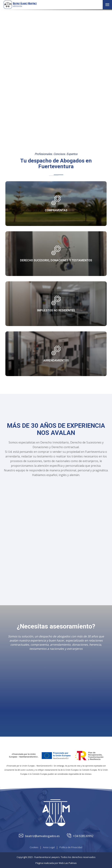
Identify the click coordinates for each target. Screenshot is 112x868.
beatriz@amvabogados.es (39, 836)
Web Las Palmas (68, 863)
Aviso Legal (49, 847)
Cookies (34, 847)
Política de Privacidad (71, 847)
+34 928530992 (80, 836)
